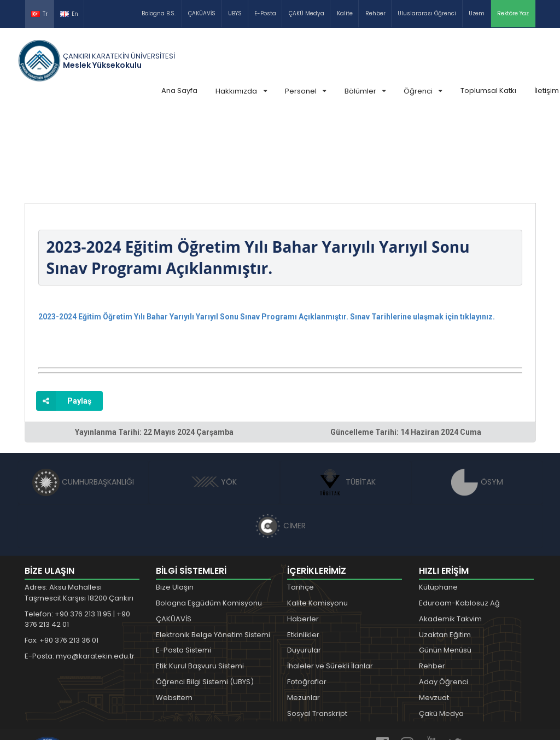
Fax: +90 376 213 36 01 (62, 558)
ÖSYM (477, 400)
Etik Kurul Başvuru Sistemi (200, 584)
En (69, 14)
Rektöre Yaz (513, 13)
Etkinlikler (303, 553)
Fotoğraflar (307, 600)
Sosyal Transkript (317, 631)
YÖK (214, 400)
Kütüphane (438, 505)
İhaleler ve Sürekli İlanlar (330, 584)
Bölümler (365, 91)
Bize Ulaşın (175, 505)
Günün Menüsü (445, 568)
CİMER (280, 444)
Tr (39, 14)
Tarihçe (301, 505)
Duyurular (304, 568)
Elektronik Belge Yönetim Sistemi (213, 553)
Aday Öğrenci (444, 600)
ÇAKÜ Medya (307, 13)
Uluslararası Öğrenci (427, 13)
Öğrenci (423, 91)
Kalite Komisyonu (317, 521)
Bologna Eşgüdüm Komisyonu (209, 521)
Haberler (303, 537)
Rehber (375, 13)
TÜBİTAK (346, 400)
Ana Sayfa (179, 91)
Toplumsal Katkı (488, 91)
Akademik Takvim (450, 537)
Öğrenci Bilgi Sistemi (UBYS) (205, 600)
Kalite (345, 13)
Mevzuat (434, 616)
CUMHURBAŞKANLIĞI (83, 400)
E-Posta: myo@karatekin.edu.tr (80, 574)
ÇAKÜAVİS (202, 13)
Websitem (174, 616)
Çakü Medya (441, 631)
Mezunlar (304, 616)
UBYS (235, 13)
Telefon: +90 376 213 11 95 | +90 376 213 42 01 (77, 537)
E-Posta (265, 13)
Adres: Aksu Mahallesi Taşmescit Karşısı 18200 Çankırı (79, 511)
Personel (305, 91)
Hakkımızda (241, 91)
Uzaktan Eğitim (445, 553)
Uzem (477, 13)
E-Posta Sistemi (183, 568)
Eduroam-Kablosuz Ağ (459, 521)
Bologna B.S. (159, 13)
